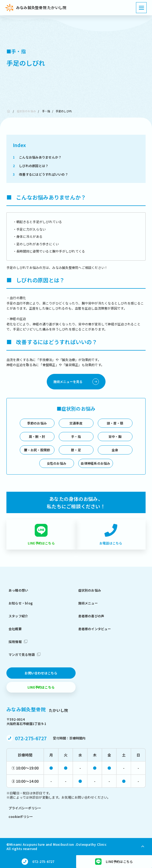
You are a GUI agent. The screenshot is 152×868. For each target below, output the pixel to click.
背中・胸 (115, 436)
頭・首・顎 (115, 423)
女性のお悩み (56, 463)
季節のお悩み (37, 423)
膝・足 (76, 450)
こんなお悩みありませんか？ (37, 157)
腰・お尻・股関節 (37, 450)
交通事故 (76, 423)
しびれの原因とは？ (31, 166)
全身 (115, 450)
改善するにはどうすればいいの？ (40, 174)
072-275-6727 (31, 738)
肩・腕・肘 (37, 436)
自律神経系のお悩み (95, 463)
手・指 (46, 111)
